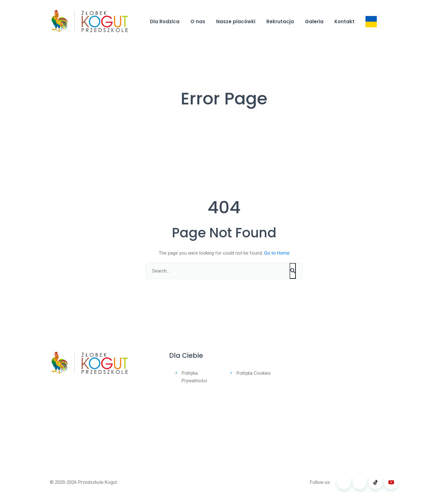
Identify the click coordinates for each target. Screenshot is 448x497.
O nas (198, 21)
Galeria (314, 21)
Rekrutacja (280, 21)
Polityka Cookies (254, 373)
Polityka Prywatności (194, 377)
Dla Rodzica (165, 21)
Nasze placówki (236, 21)
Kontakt (344, 21)
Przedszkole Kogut (98, 482)
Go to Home (277, 253)
